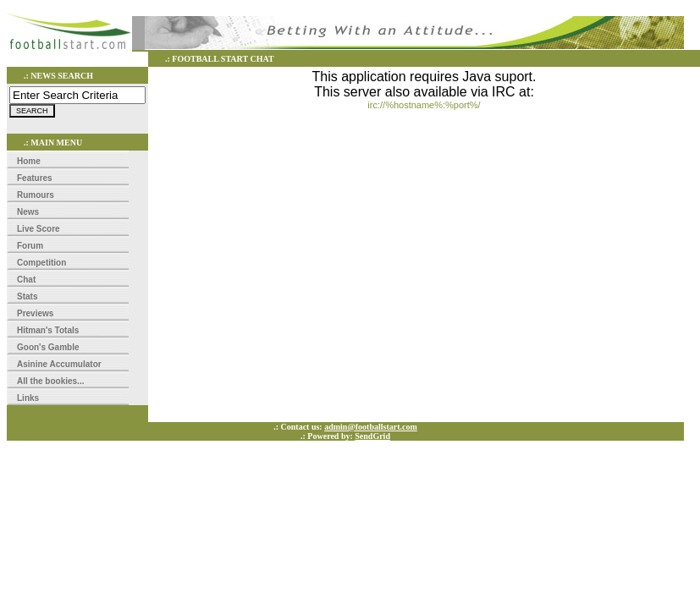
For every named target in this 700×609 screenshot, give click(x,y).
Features (35, 178)
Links (28, 398)
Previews (35, 313)
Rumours (36, 195)
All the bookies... (50, 381)
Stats (27, 296)
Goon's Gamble (48, 347)
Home (29, 161)
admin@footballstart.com (371, 427)
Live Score (39, 229)
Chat (26, 280)
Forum (30, 246)
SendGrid (372, 436)
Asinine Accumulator (59, 364)
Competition (41, 263)
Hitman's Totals (48, 330)
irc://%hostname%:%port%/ (424, 105)
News (28, 212)
